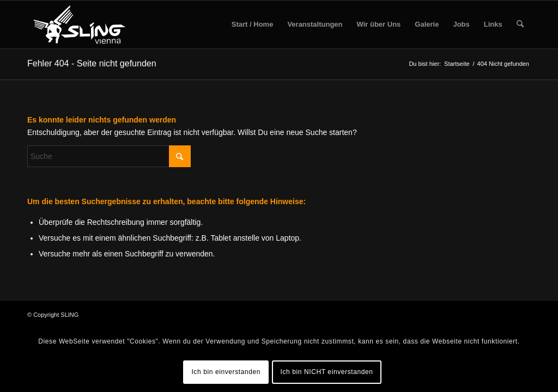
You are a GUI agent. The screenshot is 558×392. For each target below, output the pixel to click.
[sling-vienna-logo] (80, 24)
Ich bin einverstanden (226, 372)
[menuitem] (253, 24)
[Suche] (520, 24)
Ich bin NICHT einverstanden (327, 372)
